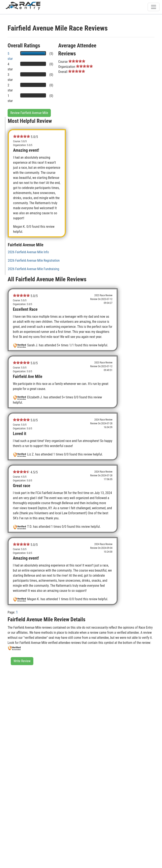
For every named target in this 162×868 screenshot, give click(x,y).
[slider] (77, 61)
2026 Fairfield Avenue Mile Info (28, 252)
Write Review (22, 661)
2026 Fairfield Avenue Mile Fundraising (33, 269)
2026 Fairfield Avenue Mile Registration (34, 261)
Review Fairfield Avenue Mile (29, 113)
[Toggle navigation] (154, 7)
